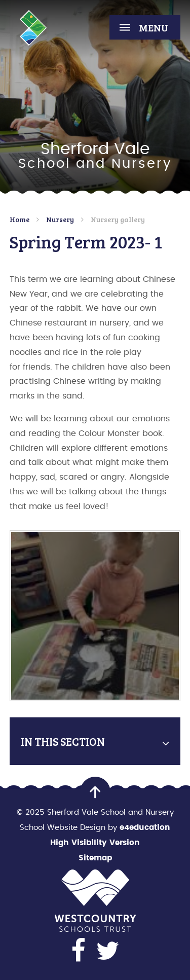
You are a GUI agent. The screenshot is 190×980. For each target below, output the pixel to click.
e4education (145, 828)
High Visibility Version (95, 843)
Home (20, 219)
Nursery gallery (118, 219)
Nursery (60, 219)
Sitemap (95, 858)
